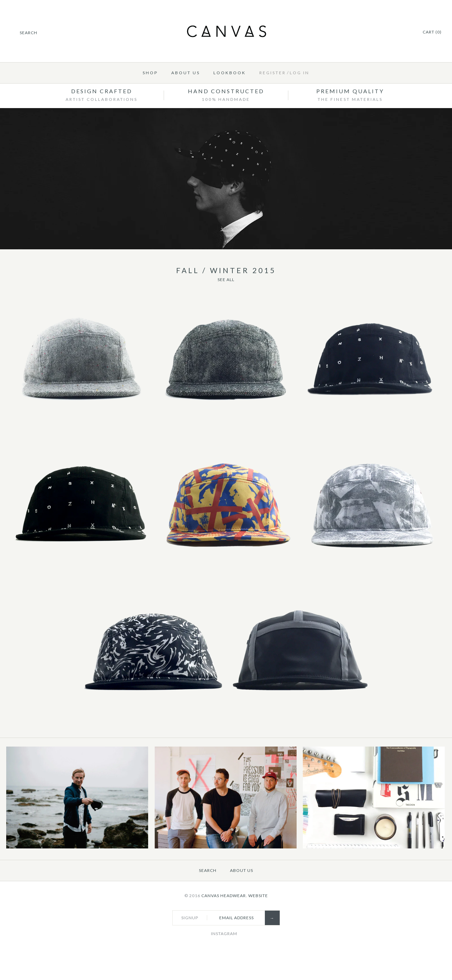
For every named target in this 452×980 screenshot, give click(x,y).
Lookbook (230, 73)
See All (226, 280)
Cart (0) (432, 32)
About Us (186, 73)
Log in (300, 73)
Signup (190, 918)
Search (208, 870)
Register (273, 73)
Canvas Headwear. (224, 896)
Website (258, 896)
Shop (150, 73)
